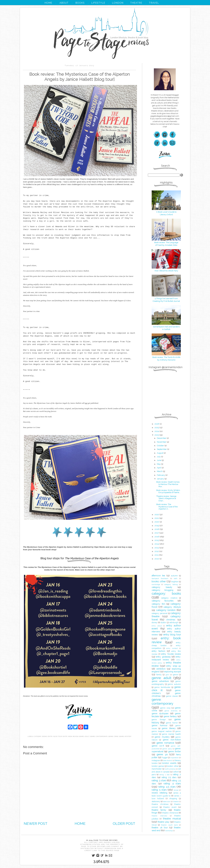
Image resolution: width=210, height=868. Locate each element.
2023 (157, 435)
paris (154, 775)
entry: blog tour (55, 736)
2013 (157, 548)
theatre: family (159, 810)
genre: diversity (171, 711)
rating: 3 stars (159, 780)
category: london (166, 610)
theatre (176, 802)
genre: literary (169, 728)
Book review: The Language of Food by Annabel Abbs (166, 242)
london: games (158, 766)
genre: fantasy (170, 716)
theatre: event (170, 807)
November (162, 442)
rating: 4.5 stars (167, 787)
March (160, 471)
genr (167, 675)
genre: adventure (160, 681)
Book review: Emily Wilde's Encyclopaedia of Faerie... (168, 491)
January (161, 479)
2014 (157, 544)
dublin (163, 622)
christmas (171, 620)
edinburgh (174, 622)
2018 (157, 529)
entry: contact (172, 648)
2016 (157, 537)
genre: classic (172, 696)
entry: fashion (158, 651)
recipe (176, 790)
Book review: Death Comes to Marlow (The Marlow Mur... (168, 484)
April (159, 468)
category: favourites (163, 601)
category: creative (169, 598)
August (160, 453)
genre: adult (84, 736)
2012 (157, 551)
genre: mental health (171, 734)
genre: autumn (174, 684)
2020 (157, 522)
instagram (156, 760)
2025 (157, 428)
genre (175, 675)
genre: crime (113, 736)
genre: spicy (167, 749)
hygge (165, 757)
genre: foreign (159, 720)
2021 (157, 518)
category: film (158, 604)
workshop (169, 831)
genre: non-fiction (172, 740)
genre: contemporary (99, 736)
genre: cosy (165, 708)
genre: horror (172, 723)
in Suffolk (166, 329)
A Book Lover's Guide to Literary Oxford (166, 212)
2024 (157, 431)
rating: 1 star (164, 775)
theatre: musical (172, 819)
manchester (157, 769)
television (167, 802)
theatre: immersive (170, 813)
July (159, 457)
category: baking (171, 584)
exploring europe (173, 672)
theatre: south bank (169, 825)
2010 (157, 559)
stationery (156, 801)
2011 (157, 555)
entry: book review (70, 736)
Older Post (124, 823)
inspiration (174, 758)
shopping (173, 799)
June (159, 460)
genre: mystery (125, 736)
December (162, 438)
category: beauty (162, 587)
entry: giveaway (163, 657)
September (162, 449)
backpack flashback (160, 578)
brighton (175, 582)
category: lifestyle (172, 607)
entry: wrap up (174, 666)
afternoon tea (158, 576)
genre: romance (165, 743)
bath (176, 578)
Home (80, 823)
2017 (157, 533)
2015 (157, 540)
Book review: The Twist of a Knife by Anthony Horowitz (166, 357)
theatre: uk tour (160, 828)
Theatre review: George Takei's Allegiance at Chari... (166, 498)
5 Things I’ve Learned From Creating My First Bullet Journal (166, 298)
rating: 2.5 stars (169, 777)
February (161, 475)
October (161, 446)
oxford (176, 772)
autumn (174, 576)
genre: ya (162, 754)
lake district (168, 760)
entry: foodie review (171, 654)
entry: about (157, 626)
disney (154, 622)
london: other (173, 766)
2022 (157, 515)
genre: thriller (174, 751)
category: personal (160, 613)
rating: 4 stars (172, 783)
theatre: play (164, 822)
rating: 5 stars (159, 790)
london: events (169, 763)
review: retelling (159, 793)
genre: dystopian (160, 713)
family (159, 675)
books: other (159, 581)
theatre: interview (159, 816)
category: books (40, 736)
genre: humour (160, 725)
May (159, 464)
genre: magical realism (162, 731)
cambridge (156, 584)
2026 (157, 424)
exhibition (161, 669)
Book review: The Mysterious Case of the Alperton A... (167, 507)
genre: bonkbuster (162, 687)
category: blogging (162, 590)
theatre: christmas (160, 804)
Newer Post (36, 823)
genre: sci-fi (158, 746)
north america (170, 769)
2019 (157, 526)
